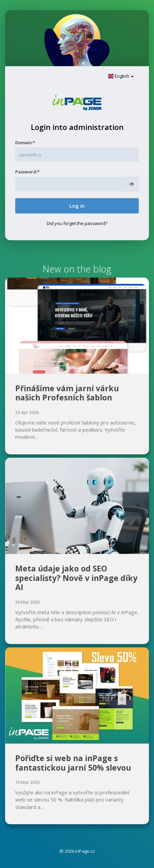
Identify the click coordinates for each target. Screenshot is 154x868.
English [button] (121, 76)
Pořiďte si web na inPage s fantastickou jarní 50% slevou (73, 763)
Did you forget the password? (77, 223)
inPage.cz (85, 851)
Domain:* (25, 143)
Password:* (27, 172)
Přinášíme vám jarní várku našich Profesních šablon (67, 393)
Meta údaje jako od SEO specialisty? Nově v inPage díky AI (76, 578)
